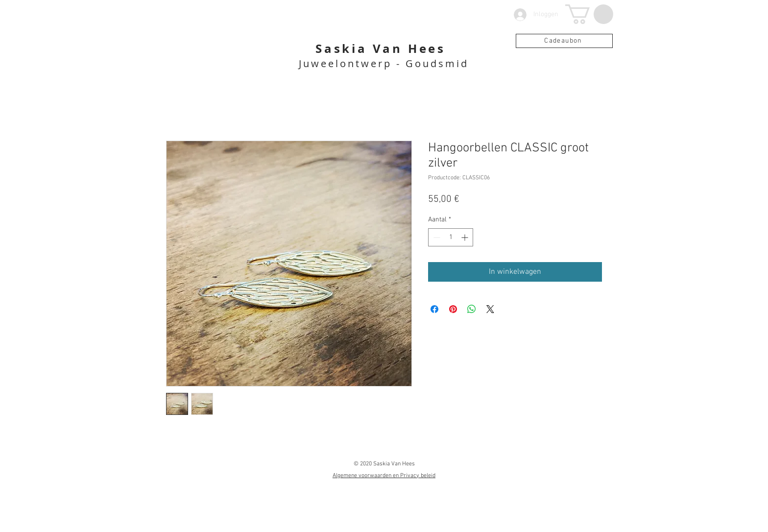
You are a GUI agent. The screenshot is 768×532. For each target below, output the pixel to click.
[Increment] (466, 237)
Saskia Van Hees (381, 48)
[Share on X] (490, 309)
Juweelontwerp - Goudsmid (384, 63)
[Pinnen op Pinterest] (453, 309)
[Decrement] (436, 237)
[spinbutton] (451, 237)
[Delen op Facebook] (434, 309)
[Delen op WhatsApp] (472, 309)
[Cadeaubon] (564, 41)
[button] (589, 14)
